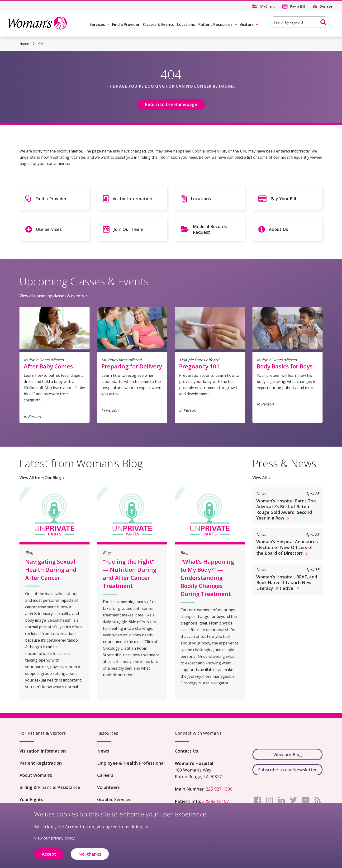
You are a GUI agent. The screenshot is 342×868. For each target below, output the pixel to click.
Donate (326, 6)
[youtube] (305, 800)
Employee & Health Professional (131, 763)
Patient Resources (215, 24)
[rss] (318, 800)
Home (24, 44)
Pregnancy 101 (199, 366)
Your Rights (31, 799)
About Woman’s (36, 775)
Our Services (49, 229)
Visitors (247, 24)
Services (97, 24)
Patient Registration (41, 763)
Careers (105, 775)
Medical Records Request (210, 229)
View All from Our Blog (40, 478)
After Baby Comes (48, 366)
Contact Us (186, 751)
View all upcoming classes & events (52, 296)
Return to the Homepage (171, 104)
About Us (278, 229)
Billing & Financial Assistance (50, 787)
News (103, 751)
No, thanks (90, 857)
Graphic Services (114, 799)
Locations (186, 24)
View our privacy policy (54, 841)
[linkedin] (281, 800)
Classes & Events (158, 24)
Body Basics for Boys (285, 366)
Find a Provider (126, 24)
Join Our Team (128, 229)
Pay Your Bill (283, 199)
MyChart (268, 6)
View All (260, 478)
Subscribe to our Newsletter (287, 770)
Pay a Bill (298, 6)
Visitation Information (43, 751)
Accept (49, 857)
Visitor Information (132, 199)
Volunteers (108, 787)
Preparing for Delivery (132, 366)
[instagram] (270, 800)
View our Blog (288, 754)
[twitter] (294, 800)
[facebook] (257, 800)
